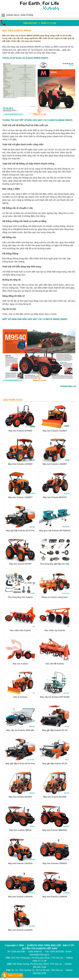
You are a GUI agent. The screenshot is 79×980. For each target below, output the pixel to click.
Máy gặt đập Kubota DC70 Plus (20, 764)
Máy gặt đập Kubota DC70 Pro (20, 531)
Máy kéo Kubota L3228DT (55, 464)
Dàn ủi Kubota (20, 697)
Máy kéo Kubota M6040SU (55, 830)
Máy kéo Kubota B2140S (55, 797)
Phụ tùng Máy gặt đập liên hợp (55, 564)
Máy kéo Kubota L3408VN (55, 897)
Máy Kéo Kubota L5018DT (20, 464)
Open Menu (3, 15)
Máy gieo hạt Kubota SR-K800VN (55, 531)
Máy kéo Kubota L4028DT (20, 497)
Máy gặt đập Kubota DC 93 (55, 730)
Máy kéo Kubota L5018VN (20, 863)
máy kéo (16, 159)
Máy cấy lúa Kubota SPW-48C (20, 730)
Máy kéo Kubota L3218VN (20, 930)
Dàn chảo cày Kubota (55, 630)
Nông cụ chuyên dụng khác (55, 597)
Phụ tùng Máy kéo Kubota (20, 597)
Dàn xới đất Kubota (55, 664)
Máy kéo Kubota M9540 (20, 830)
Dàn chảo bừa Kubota (20, 630)
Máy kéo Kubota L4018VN (20, 897)
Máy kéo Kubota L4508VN (55, 863)
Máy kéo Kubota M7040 (20, 564)
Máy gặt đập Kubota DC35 (55, 764)
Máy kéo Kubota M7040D (20, 431)
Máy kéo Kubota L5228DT (55, 431)
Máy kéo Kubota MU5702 (55, 497)
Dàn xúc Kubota (20, 664)
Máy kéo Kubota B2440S (20, 797)
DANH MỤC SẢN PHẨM (20, 15)
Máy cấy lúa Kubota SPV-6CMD (55, 697)
